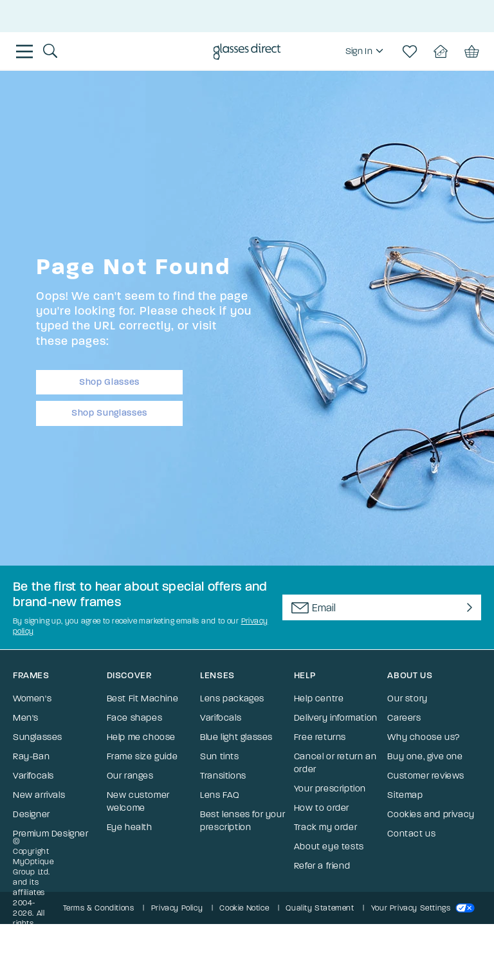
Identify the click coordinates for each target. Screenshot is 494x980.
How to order (322, 808)
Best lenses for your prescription (242, 821)
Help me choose (141, 737)
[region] (366, 51)
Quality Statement (320, 908)
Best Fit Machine (143, 698)
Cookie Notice (244, 908)
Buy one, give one (425, 756)
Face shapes (135, 718)
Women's (32, 698)
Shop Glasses (109, 382)
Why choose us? (423, 737)
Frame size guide (142, 756)
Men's (26, 718)
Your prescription (330, 789)
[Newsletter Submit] (467, 607)
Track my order (325, 827)
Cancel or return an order (335, 763)
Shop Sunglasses (109, 413)
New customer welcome (138, 801)
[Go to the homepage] (247, 53)
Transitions (223, 776)
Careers (404, 718)
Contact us (411, 834)
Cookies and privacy (431, 814)
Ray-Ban (31, 756)
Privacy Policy (177, 908)
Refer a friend (322, 866)
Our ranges (130, 776)
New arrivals (39, 795)
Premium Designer (51, 834)
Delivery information (336, 718)
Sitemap (405, 795)
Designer (32, 814)
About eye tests (329, 846)
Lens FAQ (220, 795)
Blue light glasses (236, 737)
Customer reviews (426, 776)
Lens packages (232, 698)
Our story (407, 698)
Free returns (320, 737)
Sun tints (219, 756)
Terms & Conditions (99, 908)
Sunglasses (38, 737)
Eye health (130, 827)
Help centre (319, 698)
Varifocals (33, 776)
